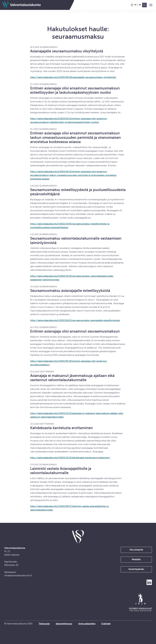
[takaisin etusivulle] (78, 537)
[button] (151, 5)
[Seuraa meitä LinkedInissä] (149, 582)
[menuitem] (135, 5)
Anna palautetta (87, 624)
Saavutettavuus (64, 624)
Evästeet (106, 624)
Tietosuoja (44, 624)
